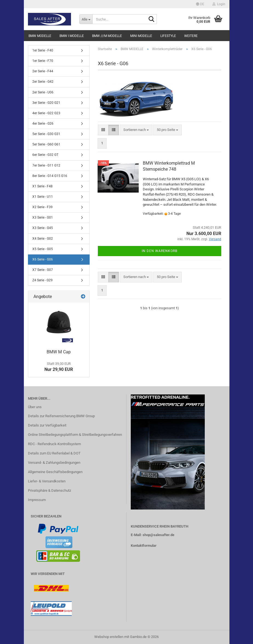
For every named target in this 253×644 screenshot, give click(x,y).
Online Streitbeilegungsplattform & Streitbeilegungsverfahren (75, 435)
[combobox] (136, 130)
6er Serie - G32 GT (45, 155)
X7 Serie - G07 (43, 270)
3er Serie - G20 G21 (46, 103)
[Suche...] (86, 19)
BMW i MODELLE (72, 36)
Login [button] (219, 4)
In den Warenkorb (160, 251)
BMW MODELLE (40, 36)
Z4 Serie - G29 (42, 280)
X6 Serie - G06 (43, 259)
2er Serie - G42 (43, 82)
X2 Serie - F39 (42, 207)
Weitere (191, 36)
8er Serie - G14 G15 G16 (50, 176)
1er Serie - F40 (43, 50)
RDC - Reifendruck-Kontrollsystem (54, 444)
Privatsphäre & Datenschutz (49, 490)
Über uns (35, 407)
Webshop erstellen (109, 637)
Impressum (37, 500)
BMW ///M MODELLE (107, 36)
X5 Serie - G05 (43, 249)
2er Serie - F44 (43, 71)
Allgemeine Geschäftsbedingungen (55, 472)
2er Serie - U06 (43, 92)
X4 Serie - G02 (43, 239)
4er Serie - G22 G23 (46, 113)
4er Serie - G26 (43, 124)
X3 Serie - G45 (43, 228)
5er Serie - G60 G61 (46, 144)
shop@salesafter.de (158, 535)
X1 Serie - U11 (43, 197)
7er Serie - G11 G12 (46, 165)
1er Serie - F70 (43, 61)
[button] (200, 4)
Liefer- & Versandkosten (47, 481)
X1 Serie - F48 (42, 186)
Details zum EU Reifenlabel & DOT (54, 453)
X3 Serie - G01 (43, 217)
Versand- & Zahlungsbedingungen (54, 463)
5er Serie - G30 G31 (46, 134)
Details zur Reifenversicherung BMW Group (61, 416)
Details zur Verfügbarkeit (47, 425)
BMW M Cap (59, 352)
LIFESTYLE (168, 36)
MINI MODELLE (141, 36)
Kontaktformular (144, 546)
